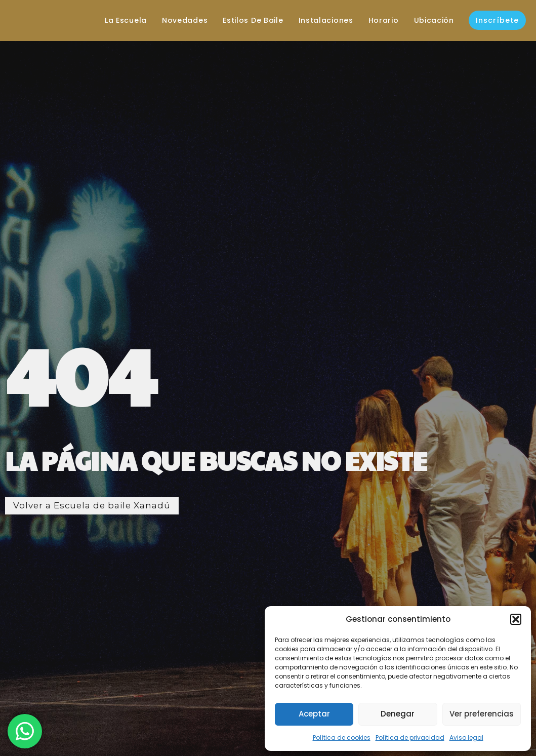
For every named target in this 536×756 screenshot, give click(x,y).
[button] (516, 619)
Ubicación (427, 20)
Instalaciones (319, 20)
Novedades (179, 20)
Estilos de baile (247, 20)
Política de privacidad (410, 738)
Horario (378, 20)
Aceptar (314, 714)
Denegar (398, 714)
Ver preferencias (482, 714)
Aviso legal (466, 738)
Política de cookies (342, 738)
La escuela (120, 20)
